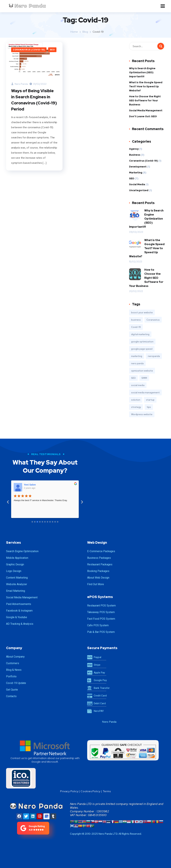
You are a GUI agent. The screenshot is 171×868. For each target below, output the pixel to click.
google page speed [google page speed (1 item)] (142, 349)
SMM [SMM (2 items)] (144, 378)
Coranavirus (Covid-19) (29, 50)
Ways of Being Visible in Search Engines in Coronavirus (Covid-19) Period (34, 100)
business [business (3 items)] (136, 320)
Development (138, 167)
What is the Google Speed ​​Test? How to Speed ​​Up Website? (146, 86)
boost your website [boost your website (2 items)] (142, 312)
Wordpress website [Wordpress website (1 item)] (142, 414)
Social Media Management (146, 110)
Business (135, 155)
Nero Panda (20, 84)
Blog (85, 32)
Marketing (136, 173)
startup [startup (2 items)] (150, 400)
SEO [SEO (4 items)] (133, 378)
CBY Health (30, 485)
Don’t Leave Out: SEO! (143, 116)
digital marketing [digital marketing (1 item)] (140, 334)
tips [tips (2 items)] (149, 407)
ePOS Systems (100, 597)
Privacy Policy (69, 791)
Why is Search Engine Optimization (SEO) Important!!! (142, 72)
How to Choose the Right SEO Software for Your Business (145, 100)
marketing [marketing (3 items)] (137, 356)
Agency (134, 149)
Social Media (137, 184)
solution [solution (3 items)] (136, 400)
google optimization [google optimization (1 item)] (142, 342)
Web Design (97, 543)
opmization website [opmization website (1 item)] (142, 371)
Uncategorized (139, 190)
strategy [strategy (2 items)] (136, 407)
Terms (107, 791)
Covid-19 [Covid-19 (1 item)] (136, 327)
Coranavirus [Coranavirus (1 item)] (153, 320)
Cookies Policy (90, 791)
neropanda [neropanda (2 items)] (154, 356)
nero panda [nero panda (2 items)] (137, 363)
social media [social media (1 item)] (138, 385)
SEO (52, 50)
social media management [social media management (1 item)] (145, 392)
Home (74, 32)
